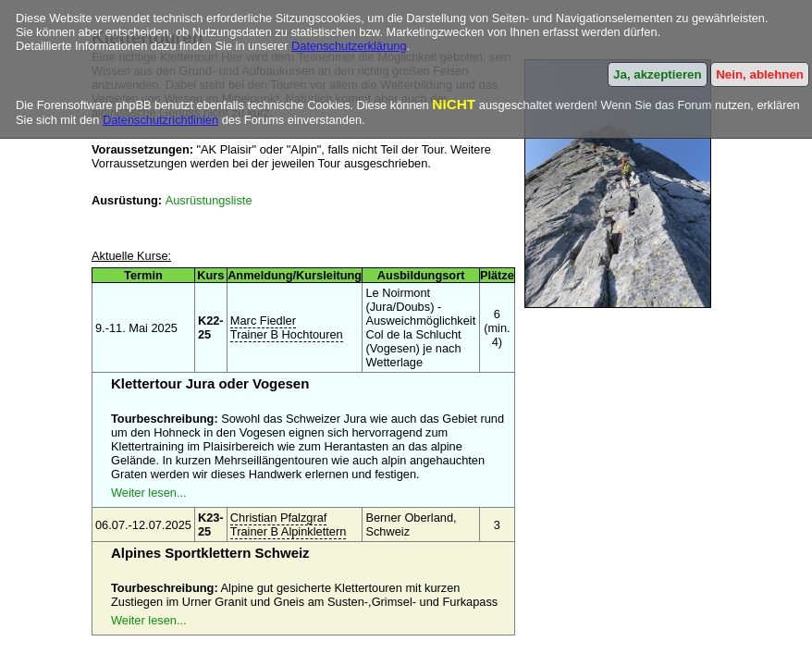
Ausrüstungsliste (209, 200)
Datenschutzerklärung (349, 46)
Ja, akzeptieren (658, 74)
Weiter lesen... (149, 493)
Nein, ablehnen (760, 74)
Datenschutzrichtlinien (160, 120)
